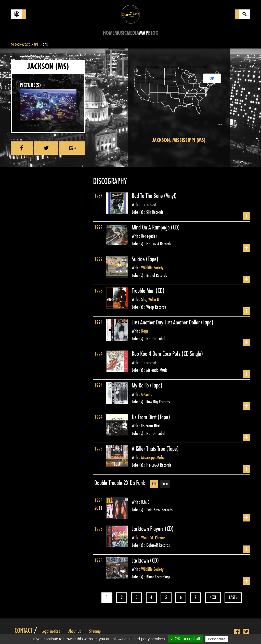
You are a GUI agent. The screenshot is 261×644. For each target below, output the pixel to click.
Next (213, 597)
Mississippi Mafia (153, 457)
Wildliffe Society (152, 268)
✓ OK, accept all (185, 639)
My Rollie (141, 385)
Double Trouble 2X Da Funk (120, 483)
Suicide (139, 259)
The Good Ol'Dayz (20, 45)
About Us (75, 631)
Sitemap (95, 631)
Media (133, 33)
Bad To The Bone (148, 196)
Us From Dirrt (145, 417)
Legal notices (51, 631)
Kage (145, 331)
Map (144, 33)
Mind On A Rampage (151, 227)
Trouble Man (144, 291)
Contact (23, 631)
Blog (153, 33)
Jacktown (141, 561)
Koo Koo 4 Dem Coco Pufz (157, 354)
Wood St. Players (153, 538)
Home (109, 33)
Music (121, 33)
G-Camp (147, 394)
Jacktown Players (148, 529)
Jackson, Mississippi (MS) (179, 140)
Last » (233, 597)
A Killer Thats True (149, 449)
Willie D (154, 299)
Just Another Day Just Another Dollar (166, 322)
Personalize (217, 639)
